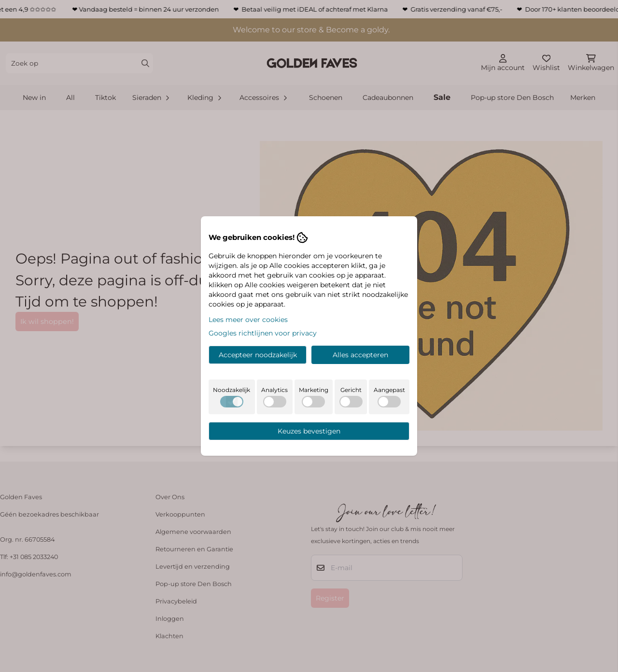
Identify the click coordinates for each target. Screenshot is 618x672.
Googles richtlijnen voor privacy (263, 333)
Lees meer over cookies (248, 320)
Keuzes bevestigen (309, 431)
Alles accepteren (360, 355)
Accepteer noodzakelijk (258, 355)
